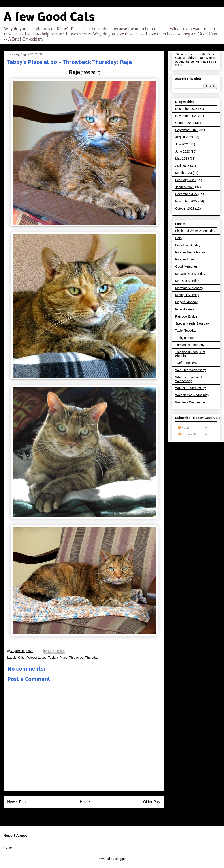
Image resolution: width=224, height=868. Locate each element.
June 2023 (182, 152)
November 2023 (186, 116)
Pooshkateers (185, 309)
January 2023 (185, 187)
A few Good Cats (49, 18)
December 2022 (186, 194)
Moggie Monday (186, 302)
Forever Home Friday (190, 252)
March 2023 (183, 173)
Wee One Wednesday (190, 370)
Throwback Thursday (84, 658)
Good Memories (186, 266)
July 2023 (182, 144)
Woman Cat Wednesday (192, 395)
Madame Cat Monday (190, 274)
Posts (184, 427)
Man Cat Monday (187, 281)
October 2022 (185, 208)
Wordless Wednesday (190, 402)
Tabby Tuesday (186, 331)
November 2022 (186, 201)
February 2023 (185, 180)
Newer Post (17, 802)
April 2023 (182, 166)
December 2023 (186, 109)
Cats (21, 658)
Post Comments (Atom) (94, 814)
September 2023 (187, 130)
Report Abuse (15, 835)
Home (85, 802)
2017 (95, 73)
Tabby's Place (58, 658)
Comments (187, 434)
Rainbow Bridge (186, 316)
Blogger (120, 859)
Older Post (152, 802)
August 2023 (184, 137)
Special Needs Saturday (192, 323)
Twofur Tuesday (186, 363)
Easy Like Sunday (188, 245)
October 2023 (185, 123)
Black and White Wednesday (195, 231)
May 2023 (182, 158)
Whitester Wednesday (191, 388)
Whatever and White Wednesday (189, 379)
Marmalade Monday (189, 288)
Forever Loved (36, 658)
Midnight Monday (187, 295)
